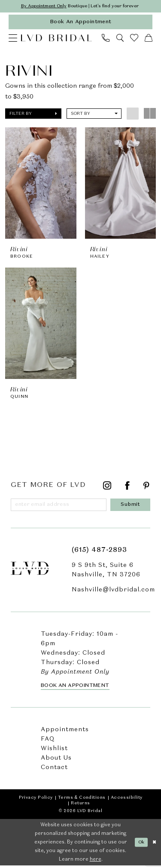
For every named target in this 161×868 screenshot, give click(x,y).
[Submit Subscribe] (132, 507)
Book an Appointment (75, 688)
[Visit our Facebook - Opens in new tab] (128, 488)
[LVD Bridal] (56, 39)
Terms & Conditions (82, 800)
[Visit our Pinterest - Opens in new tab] (147, 488)
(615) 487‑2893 (99, 553)
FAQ (48, 742)
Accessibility (127, 800)
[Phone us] (106, 39)
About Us (56, 760)
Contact (54, 770)
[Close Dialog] (154, 845)
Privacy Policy (36, 800)
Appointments (65, 732)
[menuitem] (13, 39)
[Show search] (120, 39)
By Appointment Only (41, 6)
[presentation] (41, 184)
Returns (80, 806)
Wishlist (54, 751)
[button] (13, 39)
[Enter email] (60, 507)
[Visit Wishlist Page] (134, 39)
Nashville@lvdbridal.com (113, 592)
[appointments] (80, 23)
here (96, 862)
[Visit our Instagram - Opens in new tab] (107, 488)
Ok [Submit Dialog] (141, 844)
